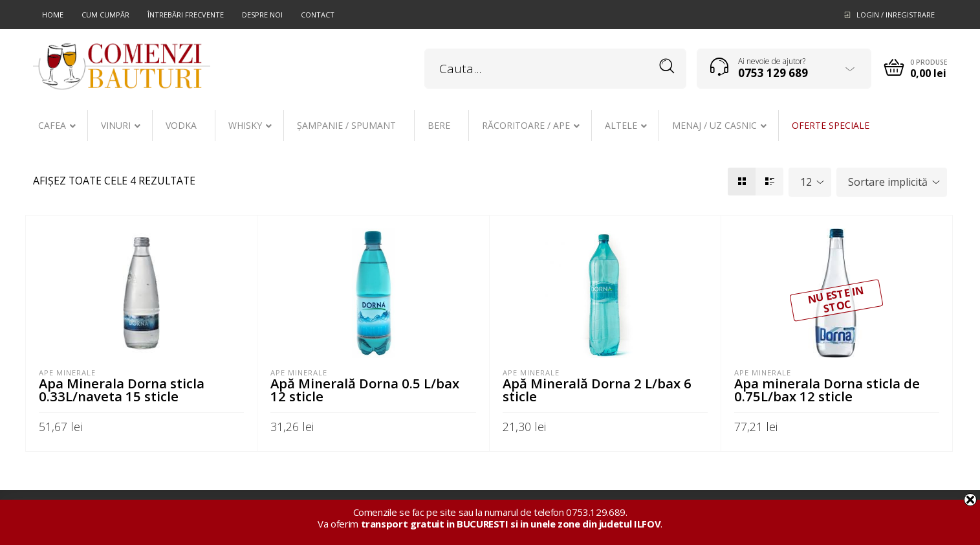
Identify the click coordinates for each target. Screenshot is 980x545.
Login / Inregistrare (896, 15)
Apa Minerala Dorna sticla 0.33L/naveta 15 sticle (122, 390)
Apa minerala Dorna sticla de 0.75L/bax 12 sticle (827, 390)
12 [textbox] (806, 182)
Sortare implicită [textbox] (888, 182)
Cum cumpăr (105, 15)
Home (53, 15)
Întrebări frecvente (186, 15)
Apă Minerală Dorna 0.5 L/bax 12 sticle (365, 390)
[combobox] (810, 182)
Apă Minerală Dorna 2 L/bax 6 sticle (597, 390)
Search (667, 66)
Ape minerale (67, 373)
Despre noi (262, 15)
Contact (318, 15)
